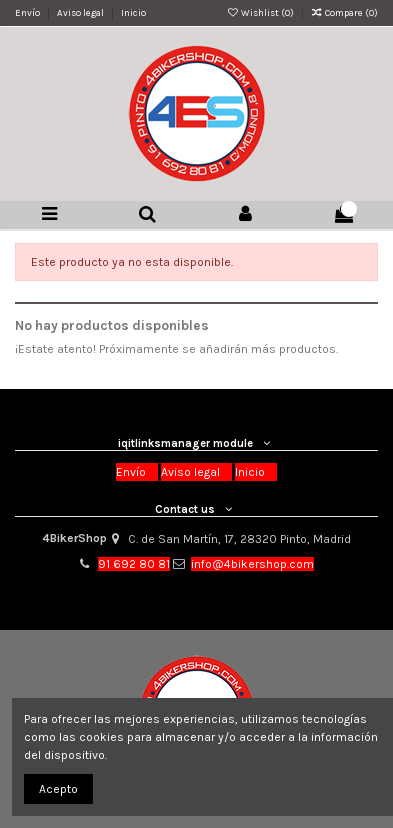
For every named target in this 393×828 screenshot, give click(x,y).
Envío (28, 12)
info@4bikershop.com (252, 564)
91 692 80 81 (134, 564)
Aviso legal (81, 12)
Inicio (133, 12)
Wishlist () (260, 12)
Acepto (58, 789)
